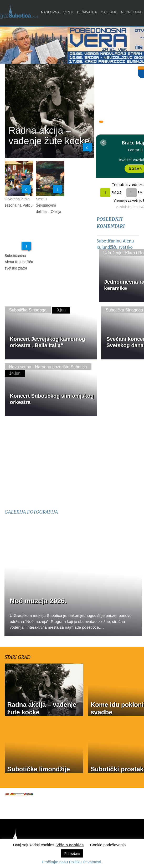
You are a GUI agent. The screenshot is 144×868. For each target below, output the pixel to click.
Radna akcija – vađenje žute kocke (49, 136)
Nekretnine (132, 12)
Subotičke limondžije (39, 769)
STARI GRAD (18, 657)
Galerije (109, 12)
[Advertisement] (74, 463)
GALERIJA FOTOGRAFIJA (31, 512)
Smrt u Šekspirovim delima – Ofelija (48, 205)
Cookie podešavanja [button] (108, 845)
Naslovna (50, 12)
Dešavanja (87, 12)
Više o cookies (70, 845)
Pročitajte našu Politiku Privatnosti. (72, 862)
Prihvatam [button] (72, 853)
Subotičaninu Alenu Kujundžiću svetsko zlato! (19, 262)
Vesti (68, 12)
